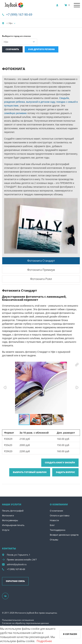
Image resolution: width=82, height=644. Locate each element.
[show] (58, 5)
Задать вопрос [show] (65, 472)
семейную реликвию (15, 113)
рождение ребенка (14, 102)
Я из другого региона (42, 49)
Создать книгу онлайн (60, 462)
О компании (56, 511)
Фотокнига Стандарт (41, 261)
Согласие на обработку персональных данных (25, 623)
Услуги (6, 530)
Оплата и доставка (60, 515)
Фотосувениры (10, 520)
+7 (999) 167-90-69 (19, 14)
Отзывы (54, 540)
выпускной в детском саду (41, 102)
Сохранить (12, 49)
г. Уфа (7, 23)
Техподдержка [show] (58, 530)
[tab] (41, 261)
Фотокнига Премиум (41, 270)
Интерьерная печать (13, 525)
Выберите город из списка (16, 36)
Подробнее (44, 641)
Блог (52, 525)
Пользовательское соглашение (18, 620)
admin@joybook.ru (17, 564)
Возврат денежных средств (64, 535)
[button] (77, 365)
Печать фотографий (13, 511)
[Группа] (7, 596)
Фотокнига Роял (41, 279)
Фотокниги (8, 515)
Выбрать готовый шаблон (30, 472)
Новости (54, 520)
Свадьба (64, 98)
